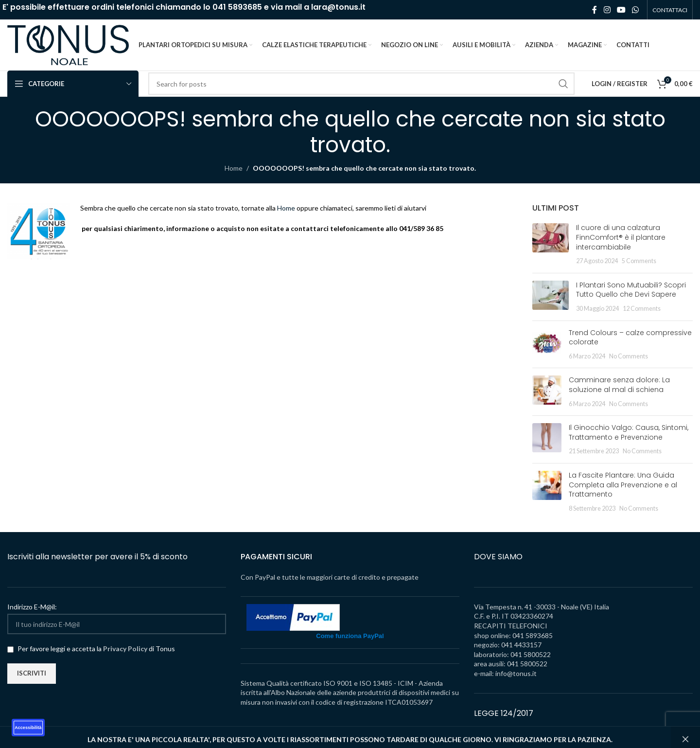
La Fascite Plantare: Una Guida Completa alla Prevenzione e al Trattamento (623, 485)
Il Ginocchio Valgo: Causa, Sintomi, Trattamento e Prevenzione (629, 432)
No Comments (629, 356)
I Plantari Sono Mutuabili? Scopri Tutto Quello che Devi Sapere (631, 290)
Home (234, 168)
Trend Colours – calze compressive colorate (630, 338)
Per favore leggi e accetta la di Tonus (91, 649)
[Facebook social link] (595, 10)
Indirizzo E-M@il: (32, 607)
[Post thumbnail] (551, 244)
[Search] (361, 84)
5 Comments (639, 261)
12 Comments (642, 309)
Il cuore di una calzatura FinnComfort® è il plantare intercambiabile (621, 237)
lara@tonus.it (338, 7)
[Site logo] (68, 44)
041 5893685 (237, 7)
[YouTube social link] (621, 10)
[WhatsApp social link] (636, 10)
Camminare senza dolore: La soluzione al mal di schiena (619, 385)
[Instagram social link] (607, 10)
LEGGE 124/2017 (504, 713)
